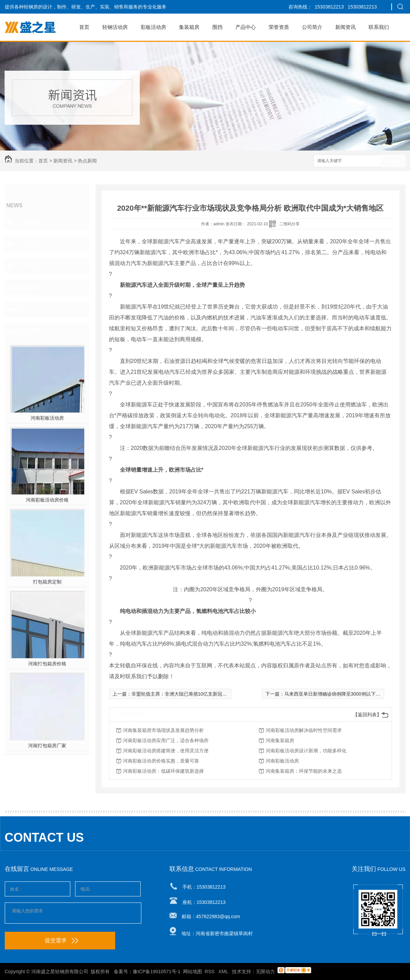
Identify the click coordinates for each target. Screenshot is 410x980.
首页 (84, 27)
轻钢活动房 (115, 27)
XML (224, 972)
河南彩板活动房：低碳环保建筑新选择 (163, 771)
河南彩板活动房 (47, 418)
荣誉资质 (279, 27)
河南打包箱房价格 (47, 664)
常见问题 (27, 266)
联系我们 (379, 27)
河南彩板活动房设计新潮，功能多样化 (306, 751)
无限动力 (265, 972)
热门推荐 (27, 331)
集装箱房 (189, 27)
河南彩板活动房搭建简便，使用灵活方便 (166, 751)
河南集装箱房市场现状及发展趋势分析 (163, 730)
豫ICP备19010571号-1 (157, 972)
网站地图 (193, 972)
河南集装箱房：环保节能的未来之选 (304, 771)
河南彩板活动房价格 (47, 500)
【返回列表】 (367, 715)
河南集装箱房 (280, 740)
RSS (210, 972)
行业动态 (27, 244)
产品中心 (246, 27)
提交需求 (61, 940)
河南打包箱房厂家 (47, 746)
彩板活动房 (153, 27)
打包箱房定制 (47, 582)
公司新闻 (27, 222)
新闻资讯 (345, 27)
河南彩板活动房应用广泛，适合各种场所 (166, 740)
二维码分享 (289, 224)
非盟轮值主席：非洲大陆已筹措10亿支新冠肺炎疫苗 (186, 694)
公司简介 (312, 27)
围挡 (217, 27)
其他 (21, 309)
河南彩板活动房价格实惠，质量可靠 (161, 761)
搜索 (394, 161)
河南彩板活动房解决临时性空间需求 (304, 730)
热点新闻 (87, 161)
